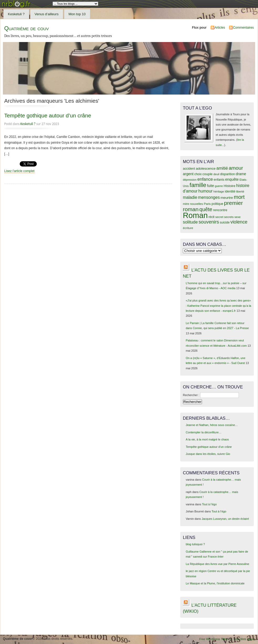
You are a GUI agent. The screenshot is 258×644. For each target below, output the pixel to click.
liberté (240, 191)
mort (239, 197)
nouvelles (196, 204)
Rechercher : (191, 395)
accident (189, 169)
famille (198, 185)
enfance (205, 179)
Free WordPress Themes (215, 639)
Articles (220, 28)
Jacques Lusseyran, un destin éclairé (225, 519)
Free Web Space (244, 639)
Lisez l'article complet (19, 171)
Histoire (229, 186)
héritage (219, 191)
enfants (219, 180)
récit (212, 217)
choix (198, 174)
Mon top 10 (77, 14)
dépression (190, 180)
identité (230, 191)
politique (217, 204)
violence (239, 222)
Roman (195, 215)
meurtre (227, 198)
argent (188, 174)
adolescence (206, 168)
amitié (222, 168)
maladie (190, 197)
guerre (219, 186)
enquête (232, 179)
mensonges (209, 197)
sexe (238, 217)
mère (186, 204)
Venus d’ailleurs (47, 14)
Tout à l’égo (209, 504)
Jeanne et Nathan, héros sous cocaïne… (212, 425)
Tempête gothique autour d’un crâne (48, 115)
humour (205, 191)
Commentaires (243, 28)
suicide (225, 222)
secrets (229, 217)
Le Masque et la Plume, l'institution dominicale (215, 583)
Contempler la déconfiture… (204, 432)
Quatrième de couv (27, 28)
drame (241, 174)
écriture (188, 228)
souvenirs (209, 222)
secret (219, 217)
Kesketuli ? (16, 14)
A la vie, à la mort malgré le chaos (207, 439)
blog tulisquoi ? (195, 544)
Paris (207, 204)
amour (236, 168)
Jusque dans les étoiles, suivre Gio (208, 454)
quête (206, 209)
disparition (228, 174)
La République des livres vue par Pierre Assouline (217, 564)
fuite (210, 186)
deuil (216, 174)
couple (207, 174)
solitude (190, 222)
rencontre (220, 210)
